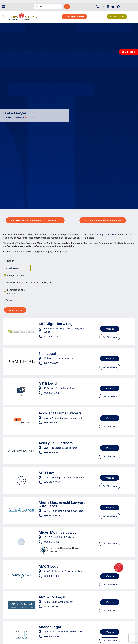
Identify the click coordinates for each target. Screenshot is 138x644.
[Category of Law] (16, 283)
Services (18, 118)
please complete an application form (98, 234)
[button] (4, 7)
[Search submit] (67, 7)
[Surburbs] (16, 268)
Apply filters (15, 310)
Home (9, 118)
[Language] (15, 300)
